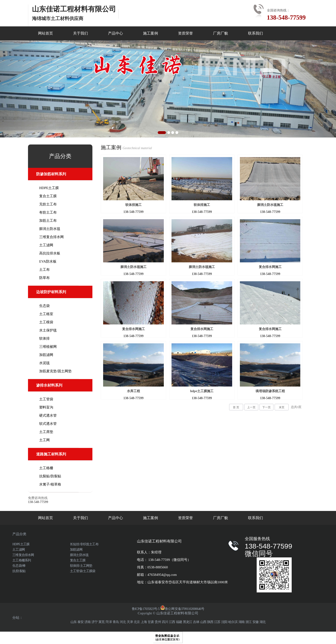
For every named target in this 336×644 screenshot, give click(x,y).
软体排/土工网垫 (81, 566)
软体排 (44, 338)
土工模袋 (46, 322)
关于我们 (80, 33)
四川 (165, 622)
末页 (282, 407)
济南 (87, 622)
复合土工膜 (48, 196)
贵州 (158, 622)
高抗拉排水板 (50, 253)
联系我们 (255, 33)
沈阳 (224, 622)
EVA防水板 (48, 261)
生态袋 (44, 306)
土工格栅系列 (22, 560)
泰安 (80, 622)
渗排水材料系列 (49, 385)
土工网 (44, 440)
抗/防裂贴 (19, 571)
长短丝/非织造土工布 (84, 544)
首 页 (236, 407)
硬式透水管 (48, 415)
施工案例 (150, 33)
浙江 (248, 622)
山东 (73, 622)
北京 (137, 622)
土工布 (44, 270)
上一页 (251, 407)
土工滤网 (46, 245)
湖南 (241, 622)
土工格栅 (46, 468)
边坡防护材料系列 (51, 292)
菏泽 (108, 622)
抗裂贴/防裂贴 (50, 476)
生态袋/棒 (19, 566)
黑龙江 (188, 622)
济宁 (94, 622)
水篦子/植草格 (50, 484)
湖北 (262, 622)
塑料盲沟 (46, 407)
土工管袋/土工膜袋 (83, 571)
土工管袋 (46, 399)
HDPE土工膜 (49, 188)
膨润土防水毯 (50, 229)
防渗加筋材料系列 (51, 174)
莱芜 (101, 622)
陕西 (210, 622)
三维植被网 (48, 347)
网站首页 (45, 33)
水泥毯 (44, 363)
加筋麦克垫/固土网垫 (55, 371)
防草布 (44, 278)
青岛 (116, 622)
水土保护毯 (48, 330)
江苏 (217, 622)
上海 (144, 622)
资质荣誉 (185, 33)
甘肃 (151, 622)
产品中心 (115, 33)
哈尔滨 (233, 622)
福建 (179, 622)
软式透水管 (48, 424)
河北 (123, 622)
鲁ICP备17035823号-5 (146, 609)
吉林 (196, 622)
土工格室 (46, 314)
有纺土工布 (48, 212)
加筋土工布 (48, 221)
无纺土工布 (48, 204)
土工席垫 (46, 432)
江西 (172, 622)
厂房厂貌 (220, 33)
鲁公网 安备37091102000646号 (182, 609)
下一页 (266, 407)
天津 (130, 622)
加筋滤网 (46, 355)
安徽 (255, 622)
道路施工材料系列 (51, 454)
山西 (203, 622)
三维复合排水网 (51, 237)
